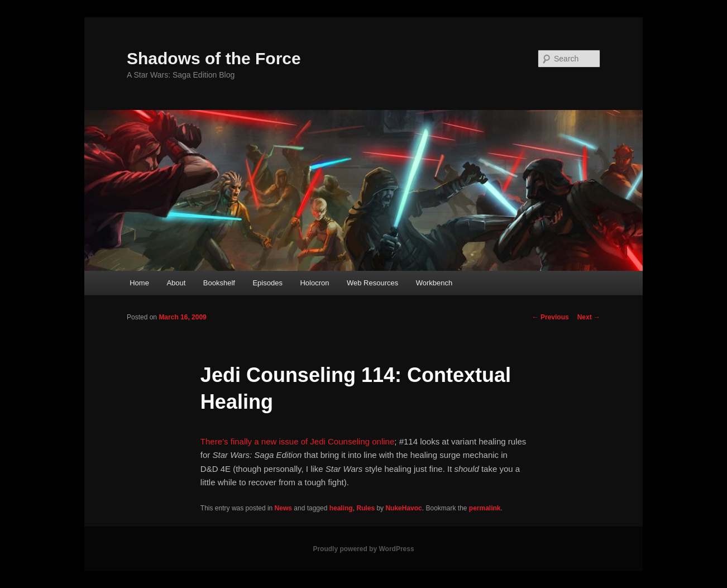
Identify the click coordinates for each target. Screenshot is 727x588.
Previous (551, 317)
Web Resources (372, 283)
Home (139, 283)
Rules (365, 508)
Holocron (314, 283)
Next (589, 317)
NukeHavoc (403, 508)
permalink (485, 508)
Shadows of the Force (214, 58)
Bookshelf (219, 283)
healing (341, 508)
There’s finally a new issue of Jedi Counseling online (297, 441)
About (176, 283)
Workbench (434, 283)
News (283, 508)
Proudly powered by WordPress (363, 549)
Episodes (267, 283)
